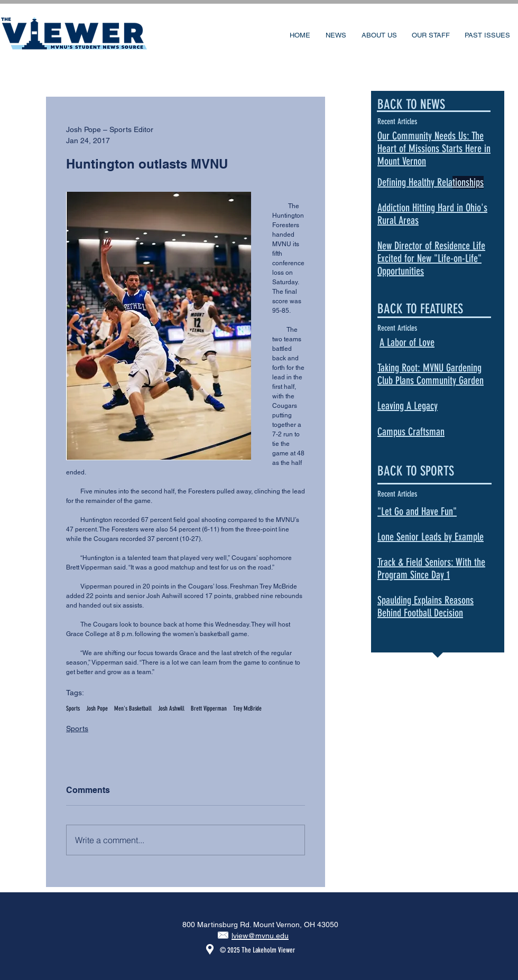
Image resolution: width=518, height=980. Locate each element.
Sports (73, 708)
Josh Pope (97, 708)
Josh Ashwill (171, 708)
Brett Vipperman (209, 708)
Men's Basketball (133, 708)
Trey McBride (247, 708)
